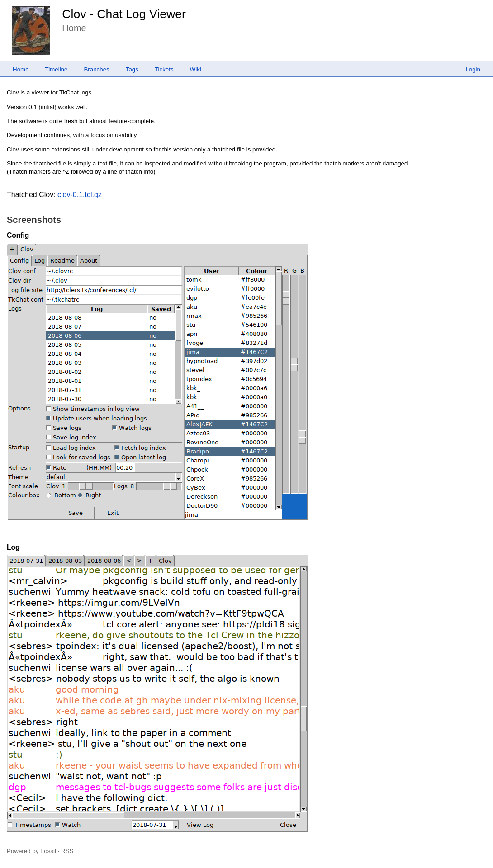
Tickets (164, 69)
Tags (132, 69)
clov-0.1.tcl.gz (80, 195)
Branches (96, 69)
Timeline (57, 69)
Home (21, 69)
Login (473, 69)
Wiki (196, 69)
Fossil (48, 851)
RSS (67, 851)
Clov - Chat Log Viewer (124, 14)
